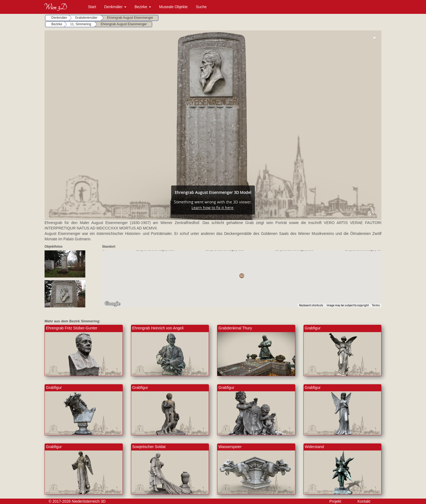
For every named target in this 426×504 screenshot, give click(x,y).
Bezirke (143, 7)
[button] (242, 276)
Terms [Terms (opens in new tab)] (376, 305)
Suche (201, 7)
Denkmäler (115, 7)
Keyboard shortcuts (311, 305)
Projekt (335, 501)
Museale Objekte (173, 7)
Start (92, 7)
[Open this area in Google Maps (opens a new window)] (112, 304)
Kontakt (364, 501)
